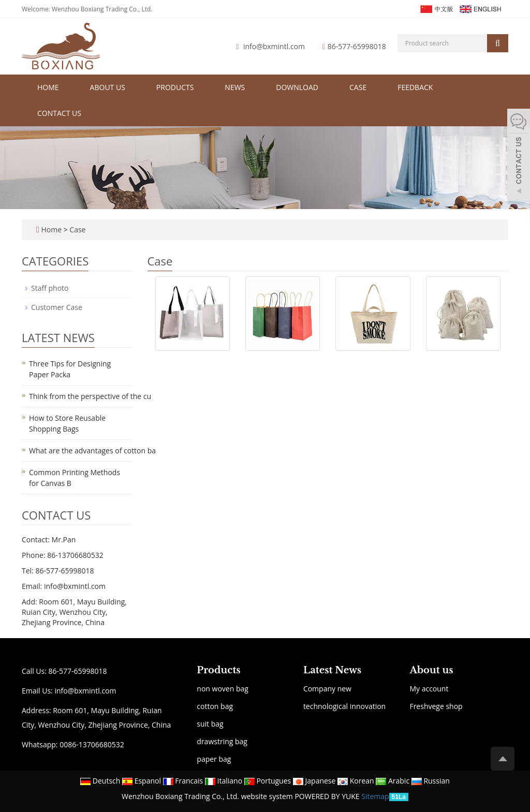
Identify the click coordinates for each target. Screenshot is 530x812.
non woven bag (223, 689)
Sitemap (375, 796)
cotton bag (215, 706)
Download (297, 87)
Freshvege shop (436, 706)
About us (108, 87)
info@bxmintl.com (274, 46)
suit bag (210, 724)
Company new (327, 689)
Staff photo (50, 288)
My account (429, 689)
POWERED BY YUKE (328, 796)
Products (175, 87)
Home (48, 87)
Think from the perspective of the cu (90, 396)
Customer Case (57, 307)
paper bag (214, 759)
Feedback (415, 87)
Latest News (332, 670)
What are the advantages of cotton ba (92, 451)
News (235, 87)
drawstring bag (222, 741)
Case (358, 87)
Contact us (59, 113)
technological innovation (344, 706)
